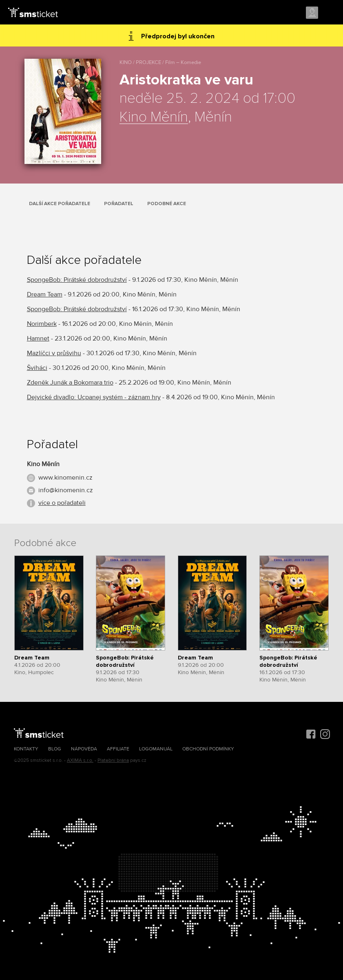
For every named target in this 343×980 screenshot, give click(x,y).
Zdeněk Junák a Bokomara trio (70, 383)
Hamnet (38, 338)
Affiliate (118, 749)
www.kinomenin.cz (65, 478)
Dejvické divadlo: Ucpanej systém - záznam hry (94, 397)
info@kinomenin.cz (66, 490)
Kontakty (26, 749)
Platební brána (113, 760)
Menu (330, 13)
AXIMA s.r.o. (80, 760)
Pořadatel (119, 204)
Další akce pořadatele (60, 204)
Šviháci (37, 368)
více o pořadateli (62, 503)
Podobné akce (167, 204)
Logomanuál (156, 749)
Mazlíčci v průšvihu (54, 353)
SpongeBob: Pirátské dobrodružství (77, 280)
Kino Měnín (154, 117)
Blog (55, 749)
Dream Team (45, 294)
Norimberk (42, 324)
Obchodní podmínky (208, 749)
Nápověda (84, 749)
